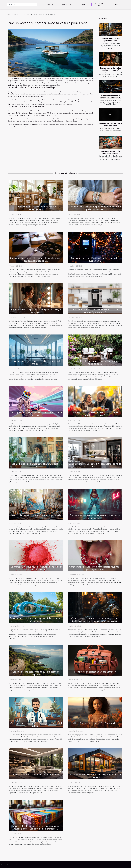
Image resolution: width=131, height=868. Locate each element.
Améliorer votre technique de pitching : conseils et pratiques (36, 363)
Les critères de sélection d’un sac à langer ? (95, 672)
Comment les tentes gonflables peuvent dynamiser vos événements (36, 620)
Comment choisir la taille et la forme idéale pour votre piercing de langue (95, 568)
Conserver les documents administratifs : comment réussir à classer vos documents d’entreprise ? (36, 828)
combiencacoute (40, 92)
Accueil (9, 14)
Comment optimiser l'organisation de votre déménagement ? (36, 208)
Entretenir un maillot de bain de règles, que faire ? (111, 125)
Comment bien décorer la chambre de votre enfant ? (111, 152)
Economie (50, 4)
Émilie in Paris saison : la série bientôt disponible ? (95, 723)
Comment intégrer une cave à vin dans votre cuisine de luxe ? (95, 465)
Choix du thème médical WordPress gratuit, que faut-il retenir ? (36, 725)
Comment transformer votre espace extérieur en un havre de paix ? (95, 363)
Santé (83, 4)
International (67, 4)
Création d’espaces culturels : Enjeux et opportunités (36, 515)
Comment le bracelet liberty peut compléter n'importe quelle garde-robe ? (95, 208)
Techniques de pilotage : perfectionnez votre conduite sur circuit (36, 414)
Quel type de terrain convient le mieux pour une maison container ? (95, 776)
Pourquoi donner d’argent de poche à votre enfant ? (111, 69)
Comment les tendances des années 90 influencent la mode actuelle (95, 517)
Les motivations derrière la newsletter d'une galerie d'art (36, 465)
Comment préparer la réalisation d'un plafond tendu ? (36, 775)
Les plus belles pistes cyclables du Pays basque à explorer (36, 673)
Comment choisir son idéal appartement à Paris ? (111, 40)
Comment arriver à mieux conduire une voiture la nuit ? (111, 97)
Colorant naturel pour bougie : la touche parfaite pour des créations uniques (36, 568)
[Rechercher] (22, 4)
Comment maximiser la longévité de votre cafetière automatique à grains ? (95, 311)
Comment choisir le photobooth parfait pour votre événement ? (95, 260)
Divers (116, 4)
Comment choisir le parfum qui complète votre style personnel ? (36, 311)
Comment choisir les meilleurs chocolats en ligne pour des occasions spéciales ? (36, 260)
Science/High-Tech (100, 4)
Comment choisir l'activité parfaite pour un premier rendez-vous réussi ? (95, 414)
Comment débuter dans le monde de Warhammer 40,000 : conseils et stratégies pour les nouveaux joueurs (95, 621)
